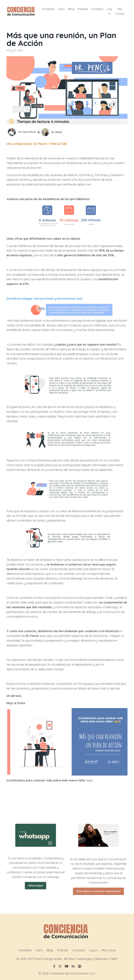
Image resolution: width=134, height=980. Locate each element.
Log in (109, 11)
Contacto (97, 8)
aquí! (90, 780)
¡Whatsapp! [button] (36, 885)
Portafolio (47, 8)
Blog (70, 8)
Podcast (82, 8)
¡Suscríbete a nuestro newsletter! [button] (98, 891)
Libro (60, 8)
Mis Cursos (120, 11)
